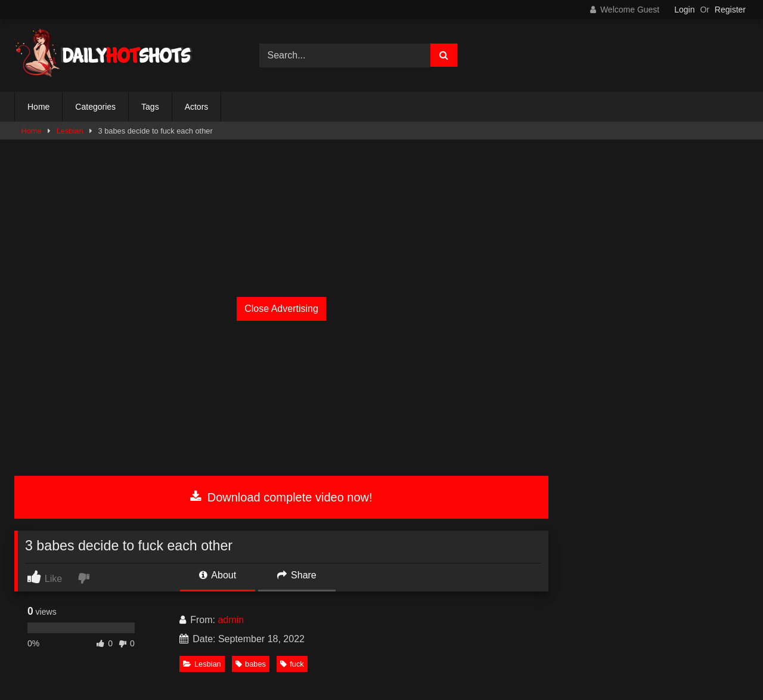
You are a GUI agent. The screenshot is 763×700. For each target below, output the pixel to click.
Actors (197, 107)
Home (38, 107)
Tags (150, 107)
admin (231, 620)
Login (684, 10)
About (218, 575)
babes (251, 664)
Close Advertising (281, 309)
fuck (292, 664)
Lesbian (70, 131)
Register (730, 10)
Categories (95, 107)
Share (297, 575)
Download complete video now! (281, 497)
